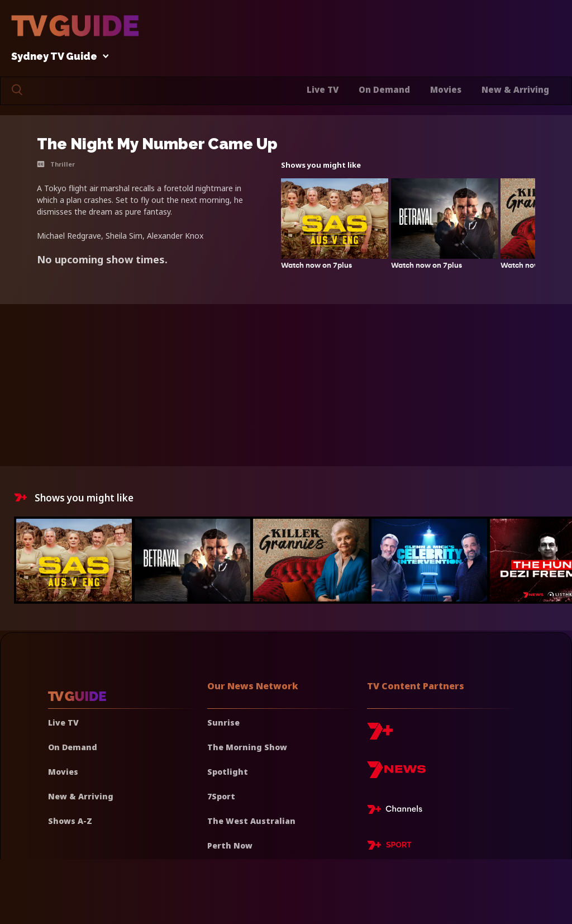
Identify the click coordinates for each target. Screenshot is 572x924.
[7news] (396, 774)
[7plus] (380, 735)
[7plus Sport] (389, 847)
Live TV (323, 89)
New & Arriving (515, 89)
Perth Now (230, 845)
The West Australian (251, 821)
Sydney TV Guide (57, 57)
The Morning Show (247, 747)
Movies (446, 89)
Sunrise (223, 722)
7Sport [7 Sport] (221, 796)
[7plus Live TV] (398, 811)
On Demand (384, 89)
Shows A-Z (70, 821)
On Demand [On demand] (73, 747)
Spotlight (228, 772)
